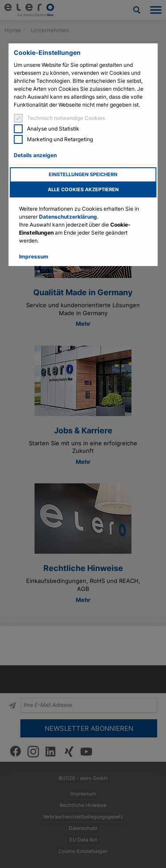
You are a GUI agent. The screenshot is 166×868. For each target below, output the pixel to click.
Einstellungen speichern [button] (83, 175)
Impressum (34, 257)
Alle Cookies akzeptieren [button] (83, 190)
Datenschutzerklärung (68, 217)
